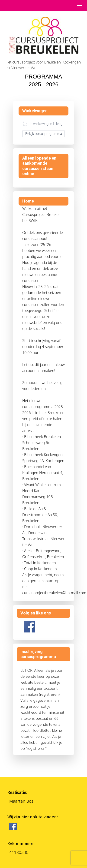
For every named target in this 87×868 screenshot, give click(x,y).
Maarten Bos (21, 801)
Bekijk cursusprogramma (44, 134)
